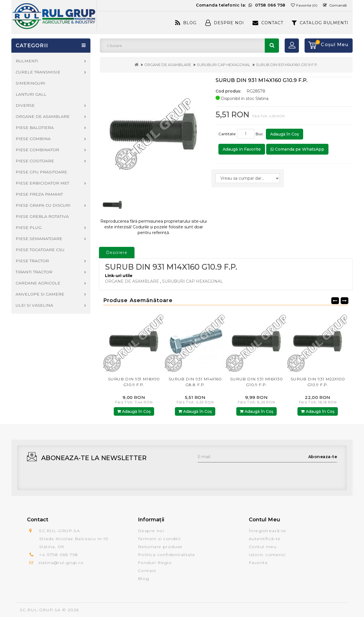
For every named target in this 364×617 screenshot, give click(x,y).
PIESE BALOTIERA (35, 128)
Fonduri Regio (155, 563)
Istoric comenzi (267, 555)
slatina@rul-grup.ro (61, 563)
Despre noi (151, 531)
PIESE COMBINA (33, 139)
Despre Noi (225, 23)
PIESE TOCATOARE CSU (40, 250)
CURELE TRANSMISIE (38, 72)
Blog (186, 23)
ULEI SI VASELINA (34, 305)
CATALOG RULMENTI (320, 23)
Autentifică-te (265, 539)
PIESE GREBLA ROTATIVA (42, 216)
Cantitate (227, 134)
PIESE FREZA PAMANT (39, 194)
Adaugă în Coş (285, 134)
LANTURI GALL (31, 94)
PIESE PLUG (29, 227)
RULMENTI (27, 61)
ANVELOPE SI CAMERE (40, 294)
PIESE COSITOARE (35, 161)
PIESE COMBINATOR (37, 150)
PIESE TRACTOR (32, 261)
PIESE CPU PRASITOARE (41, 172)
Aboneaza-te (323, 457)
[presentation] (241, 473)
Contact (268, 23)
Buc (260, 134)
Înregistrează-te (267, 531)
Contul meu (263, 547)
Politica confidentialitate (167, 555)
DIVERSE (25, 105)
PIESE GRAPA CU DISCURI (43, 205)
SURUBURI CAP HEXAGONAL (224, 65)
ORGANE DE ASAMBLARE (168, 65)
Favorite (258, 563)
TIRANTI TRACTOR (34, 272)
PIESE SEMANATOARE (39, 239)
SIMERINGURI (30, 83)
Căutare (272, 46)
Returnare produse (160, 547)
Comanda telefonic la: (241, 5)
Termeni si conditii (159, 539)
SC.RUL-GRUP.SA (40, 610)
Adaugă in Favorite (242, 149)
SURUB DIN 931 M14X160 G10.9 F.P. (287, 65)
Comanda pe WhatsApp (297, 149)
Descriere (117, 253)
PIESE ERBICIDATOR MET (42, 183)
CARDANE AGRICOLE (38, 283)
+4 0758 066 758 (58, 555)
